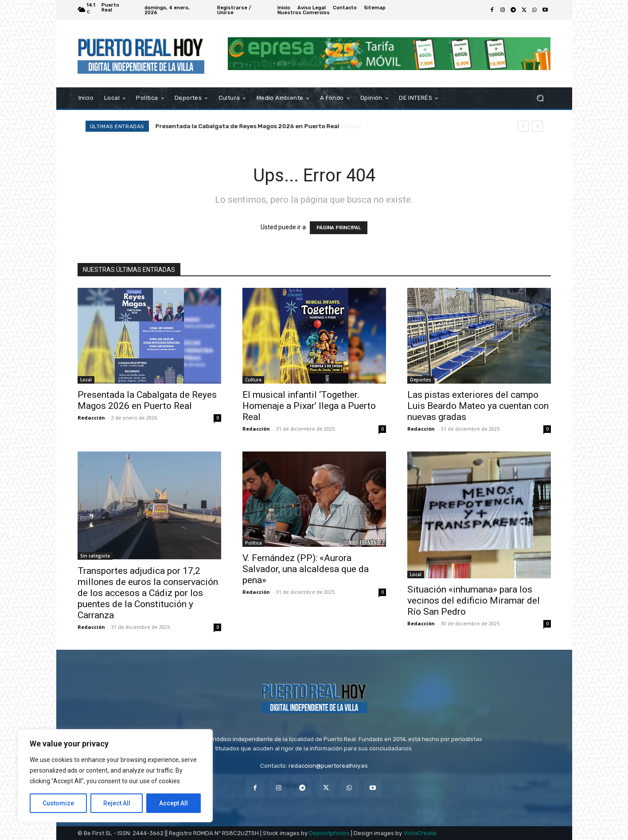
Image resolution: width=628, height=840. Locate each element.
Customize (58, 803)
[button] (540, 98)
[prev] (523, 126)
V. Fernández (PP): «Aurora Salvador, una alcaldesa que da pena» (306, 569)
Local (86, 380)
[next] (537, 126)
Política (254, 543)
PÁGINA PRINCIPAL (339, 228)
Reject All (117, 803)
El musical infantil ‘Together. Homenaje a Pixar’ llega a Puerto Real (254, 126)
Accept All (174, 803)
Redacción (91, 418)
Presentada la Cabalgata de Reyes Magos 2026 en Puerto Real (147, 400)
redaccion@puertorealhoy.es (328, 766)
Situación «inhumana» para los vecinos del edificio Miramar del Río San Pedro (474, 601)
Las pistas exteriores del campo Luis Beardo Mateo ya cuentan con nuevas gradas (478, 406)
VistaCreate (420, 833)
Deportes (421, 380)
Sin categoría (95, 556)
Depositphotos (329, 833)
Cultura (253, 380)
